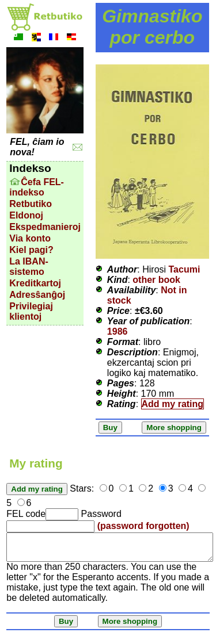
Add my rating (173, 404)
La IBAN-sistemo (29, 267)
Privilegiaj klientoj (31, 311)
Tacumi (185, 269)
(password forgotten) (143, 526)
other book (156, 280)
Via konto (30, 238)
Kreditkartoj (35, 283)
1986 (118, 331)
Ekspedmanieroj (45, 227)
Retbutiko (31, 204)
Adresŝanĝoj (37, 295)
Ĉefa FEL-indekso (37, 187)
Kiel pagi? (31, 250)
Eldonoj (26, 215)
